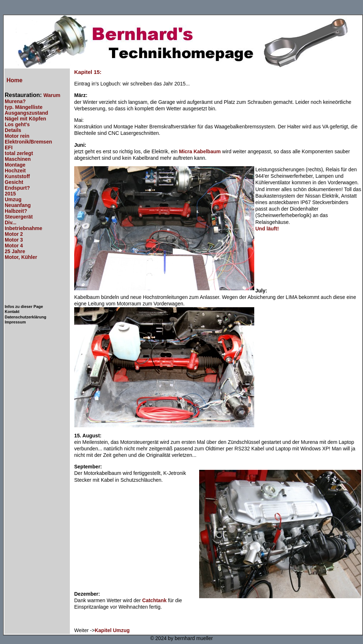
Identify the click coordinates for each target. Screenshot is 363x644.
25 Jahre (15, 251)
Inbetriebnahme (23, 228)
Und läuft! (267, 229)
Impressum (15, 322)
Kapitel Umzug (112, 630)
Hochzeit (15, 171)
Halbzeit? (16, 211)
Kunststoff (17, 176)
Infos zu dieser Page (24, 306)
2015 (10, 194)
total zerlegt (19, 153)
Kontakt (12, 312)
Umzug (13, 199)
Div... (10, 222)
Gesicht (14, 182)
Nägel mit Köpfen (25, 119)
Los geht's (17, 124)
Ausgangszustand (26, 113)
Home (14, 80)
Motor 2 (14, 234)
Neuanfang (18, 205)
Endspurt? (17, 188)
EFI (9, 147)
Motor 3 (14, 240)
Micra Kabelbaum (200, 151)
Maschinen (18, 159)
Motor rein (17, 136)
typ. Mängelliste (24, 107)
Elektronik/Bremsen (28, 142)
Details (13, 130)
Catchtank (154, 600)
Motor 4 (14, 246)
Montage (15, 165)
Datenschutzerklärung (26, 317)
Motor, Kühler (21, 257)
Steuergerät (19, 217)
